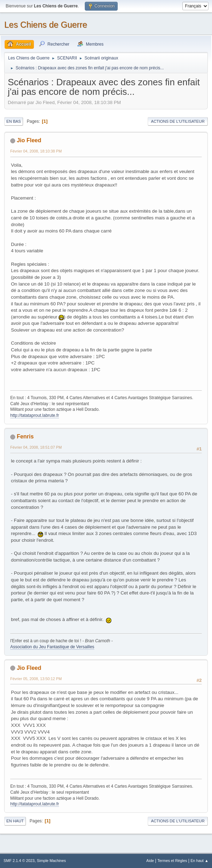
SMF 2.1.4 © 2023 (19, 861)
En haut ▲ (199, 861)
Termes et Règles (172, 861)
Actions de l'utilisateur (178, 121)
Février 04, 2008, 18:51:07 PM (36, 447)
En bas (14, 121)
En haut (15, 821)
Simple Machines (51, 861)
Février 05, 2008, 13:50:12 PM (36, 679)
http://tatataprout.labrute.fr (35, 415)
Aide (150, 861)
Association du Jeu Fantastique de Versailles (52, 647)
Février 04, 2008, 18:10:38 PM (36, 151)
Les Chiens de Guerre (46, 25)
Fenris (25, 436)
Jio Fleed (29, 140)
